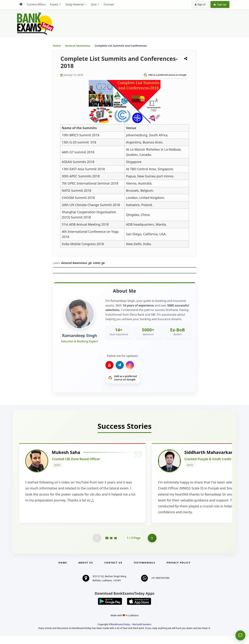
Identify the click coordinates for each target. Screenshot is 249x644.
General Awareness (78, 46)
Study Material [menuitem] (75, 4)
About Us (86, 570)
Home (57, 46)
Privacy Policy (179, 570)
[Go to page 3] (115, 546)
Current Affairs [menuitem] (36, 4)
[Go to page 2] (111, 546)
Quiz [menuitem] (94, 4)
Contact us (113, 570)
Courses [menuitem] (109, 4)
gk (90, 263)
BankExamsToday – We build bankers (131, 632)
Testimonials (144, 570)
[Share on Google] (165, 75)
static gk (99, 263)
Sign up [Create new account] (220, 4)
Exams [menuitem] (54, 4)
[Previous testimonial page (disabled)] (97, 546)
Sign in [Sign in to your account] (200, 4)
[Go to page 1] (107, 546)
